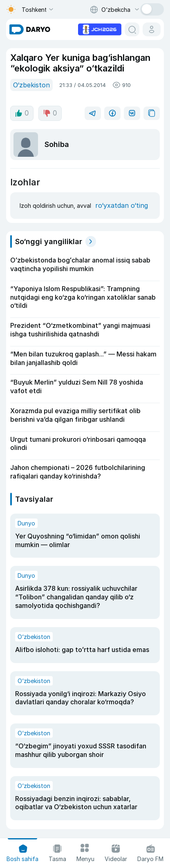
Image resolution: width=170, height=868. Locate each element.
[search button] (132, 29)
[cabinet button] (152, 29)
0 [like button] (22, 113)
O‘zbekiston (31, 85)
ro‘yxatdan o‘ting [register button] (122, 205)
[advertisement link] (100, 29)
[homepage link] (30, 29)
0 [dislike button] (50, 113)
